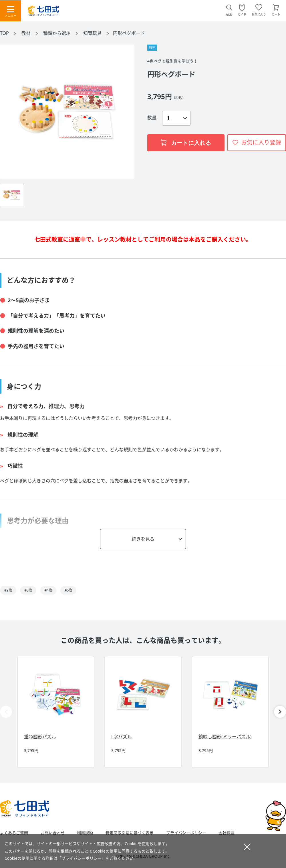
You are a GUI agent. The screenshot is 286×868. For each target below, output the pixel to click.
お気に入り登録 (261, 142)
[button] (280, 712)
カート (276, 14)
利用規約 (85, 833)
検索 (229, 14)
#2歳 (8, 590)
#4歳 (48, 590)
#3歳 (28, 590)
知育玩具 (93, 33)
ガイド (242, 14)
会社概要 (227, 833)
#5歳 (68, 590)
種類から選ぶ (57, 33)
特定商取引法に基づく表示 (130, 833)
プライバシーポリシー (186, 833)
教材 (27, 33)
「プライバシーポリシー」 (82, 858)
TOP (4, 33)
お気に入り (259, 14)
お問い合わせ (53, 833)
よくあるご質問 (14, 833)
